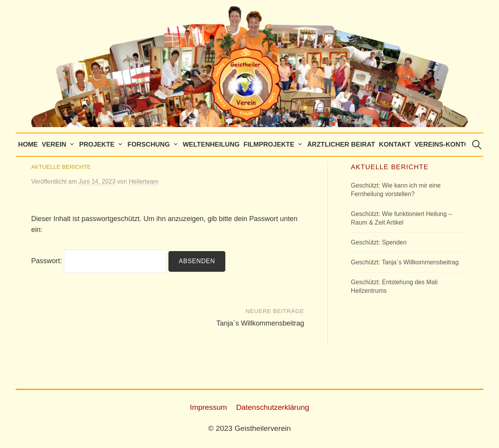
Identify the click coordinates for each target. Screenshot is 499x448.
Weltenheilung (211, 144)
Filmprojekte (269, 144)
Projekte (97, 144)
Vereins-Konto (442, 144)
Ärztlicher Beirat (341, 144)
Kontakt (395, 144)
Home (28, 144)
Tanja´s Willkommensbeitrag (260, 323)
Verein (54, 144)
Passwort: (99, 261)
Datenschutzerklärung (273, 407)
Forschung (149, 144)
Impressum (208, 407)
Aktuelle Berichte (61, 167)
